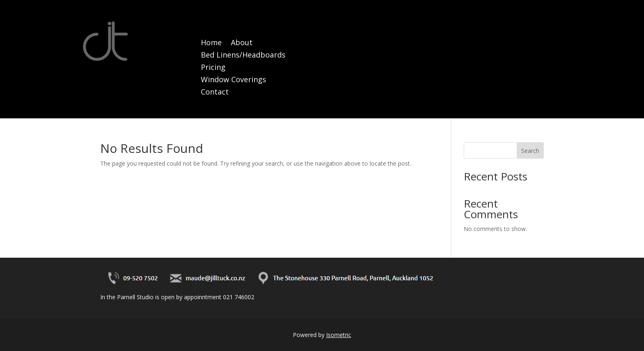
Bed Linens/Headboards (243, 56)
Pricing (213, 68)
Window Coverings (233, 80)
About (242, 43)
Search (530, 151)
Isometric (339, 335)
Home (211, 43)
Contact (215, 93)
